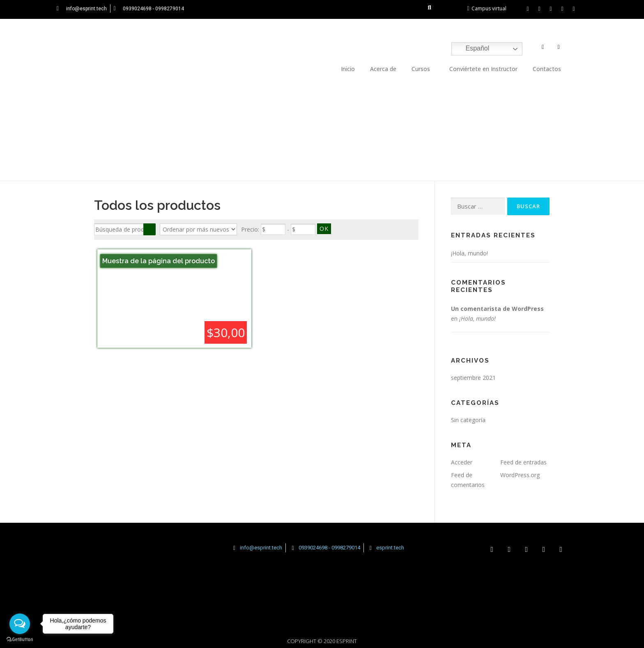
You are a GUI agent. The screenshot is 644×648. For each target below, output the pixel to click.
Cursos (421, 69)
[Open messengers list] (20, 624)
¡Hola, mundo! (469, 253)
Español (471, 49)
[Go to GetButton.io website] (20, 640)
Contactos (547, 69)
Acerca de (383, 69)
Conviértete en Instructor (483, 69)
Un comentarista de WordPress (497, 309)
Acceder (462, 462)
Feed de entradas (523, 462)
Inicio (348, 69)
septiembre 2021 (473, 378)
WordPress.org (520, 475)
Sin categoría (468, 420)
